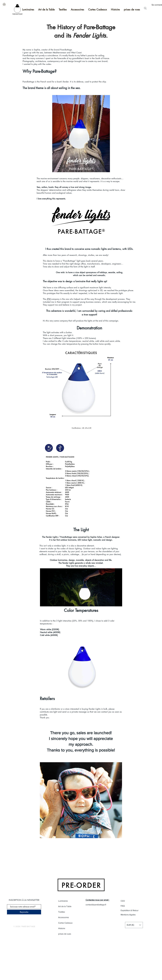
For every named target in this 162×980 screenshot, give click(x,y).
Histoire (62, 928)
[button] (6, 4)
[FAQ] (123, 906)
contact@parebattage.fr (96, 905)
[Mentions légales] (130, 915)
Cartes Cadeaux (65, 923)
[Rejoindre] (24, 912)
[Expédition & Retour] (130, 910)
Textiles (62, 912)
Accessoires (64, 917)
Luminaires (63, 901)
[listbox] (134, 925)
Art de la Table (65, 906)
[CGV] (130, 901)
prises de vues (65, 934)
